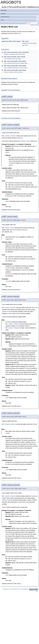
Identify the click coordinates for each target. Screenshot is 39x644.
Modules (3, 14)
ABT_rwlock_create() (9, 136)
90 (12, 288)
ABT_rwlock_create (9, 52)
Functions (37, 25)
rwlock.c (18, 209)
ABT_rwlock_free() (24, 141)
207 (12, 579)
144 (12, 403)
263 (12, 474)
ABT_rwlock (25, 41)
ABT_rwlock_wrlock (9, 66)
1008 (12, 111)
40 (12, 209)
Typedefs (32, 25)
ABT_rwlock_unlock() (12, 322)
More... (20, 33)
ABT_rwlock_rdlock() (9, 306)
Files (20, 20)
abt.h (19, 111)
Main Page (4, 10)
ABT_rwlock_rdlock (9, 61)
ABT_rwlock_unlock (9, 70)
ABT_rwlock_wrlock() (9, 492)
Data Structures (20, 17)
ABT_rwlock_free (9, 57)
